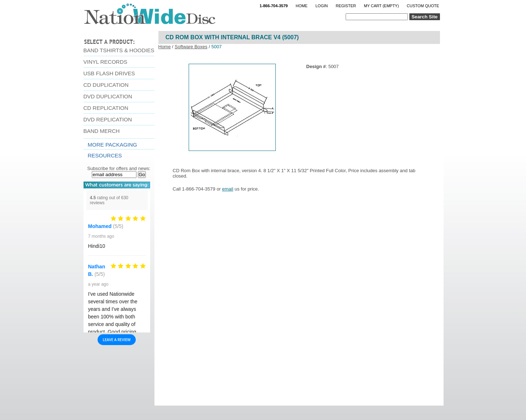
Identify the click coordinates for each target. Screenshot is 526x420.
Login (322, 6)
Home (302, 6)
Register (346, 6)
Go (142, 175)
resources (105, 155)
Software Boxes (191, 47)
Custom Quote (423, 6)
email (228, 189)
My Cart (381, 6)
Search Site (425, 17)
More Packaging (113, 145)
